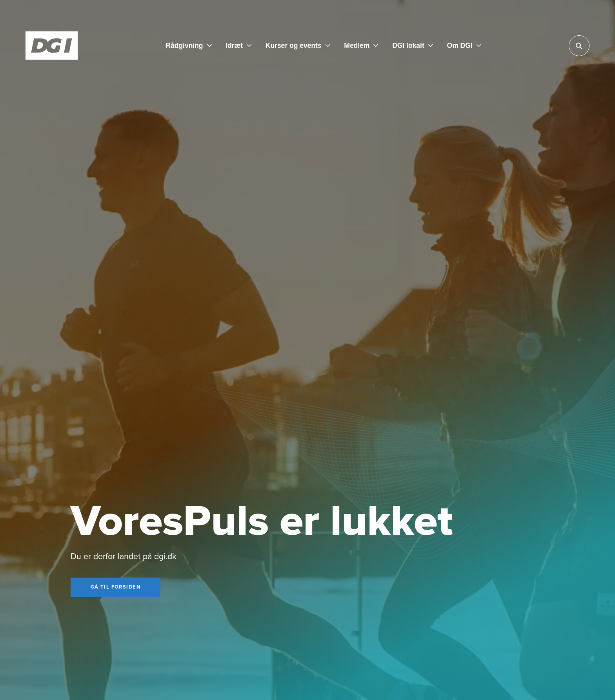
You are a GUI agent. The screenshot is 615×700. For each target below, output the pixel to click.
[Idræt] (238, 46)
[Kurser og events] (298, 46)
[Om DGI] (464, 46)
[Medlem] (361, 46)
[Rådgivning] (188, 46)
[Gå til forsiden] (116, 587)
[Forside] (52, 46)
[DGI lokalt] (413, 46)
